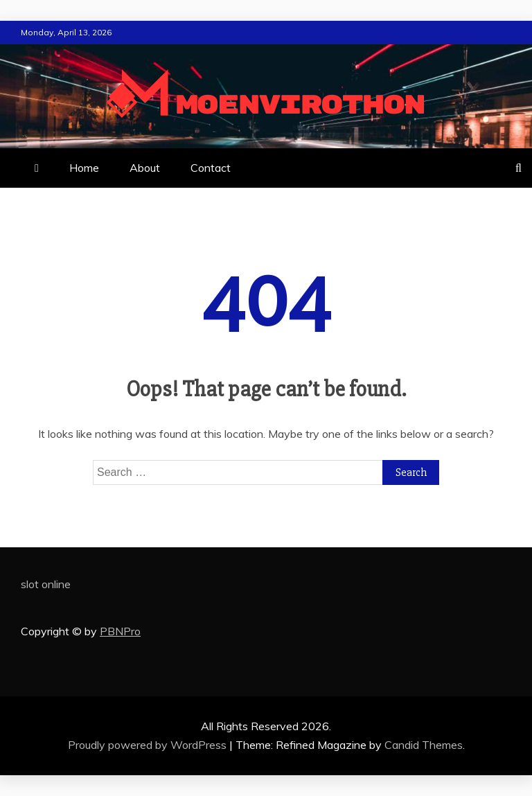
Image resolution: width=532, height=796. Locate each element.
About (145, 168)
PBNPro (120, 631)
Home (84, 168)
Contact (211, 168)
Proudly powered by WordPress (149, 745)
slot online (46, 584)
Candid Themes (424, 745)
